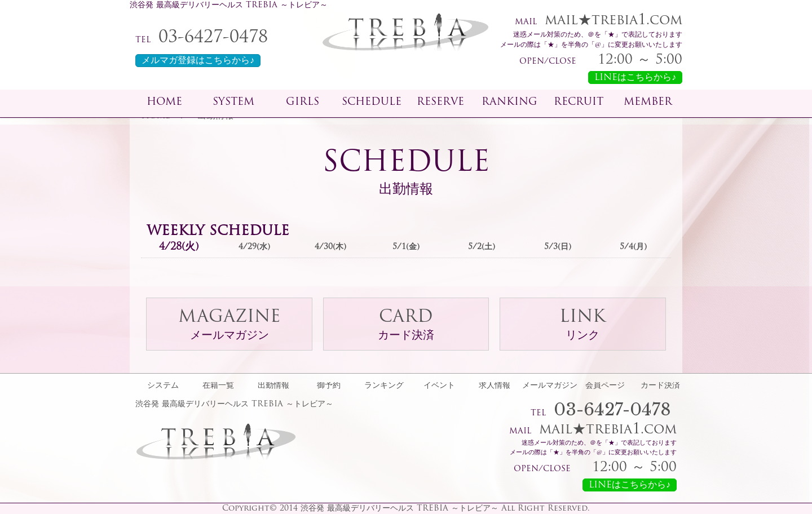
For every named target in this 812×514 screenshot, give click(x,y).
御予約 (329, 386)
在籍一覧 (218, 386)
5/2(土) (482, 247)
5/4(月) (633, 247)
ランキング (384, 386)
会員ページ (605, 386)
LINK (582, 325)
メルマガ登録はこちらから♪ (198, 61)
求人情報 (495, 386)
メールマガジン (550, 386)
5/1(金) (406, 247)
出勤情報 (273, 386)
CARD (406, 325)
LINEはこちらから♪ (635, 78)
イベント (439, 386)
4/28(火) (179, 247)
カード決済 (660, 386)
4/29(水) (254, 247)
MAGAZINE (229, 325)
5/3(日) (558, 247)
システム (163, 386)
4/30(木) (330, 247)
